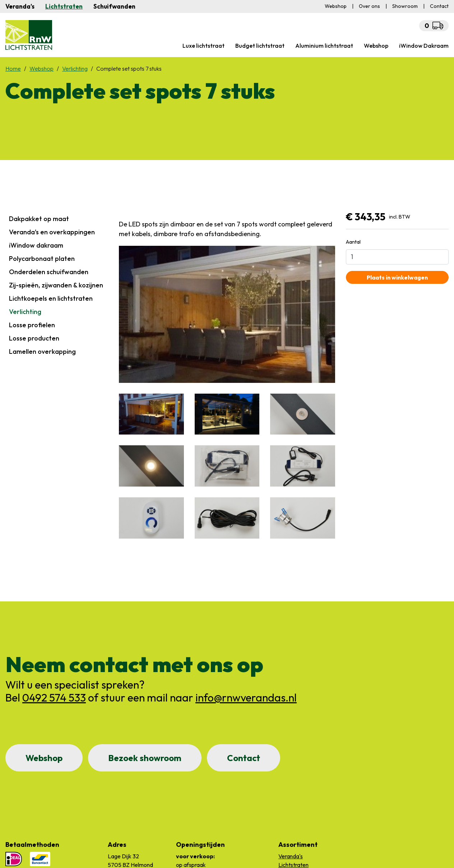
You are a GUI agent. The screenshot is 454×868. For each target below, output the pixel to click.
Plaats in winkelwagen (397, 277)
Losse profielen (32, 325)
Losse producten (34, 338)
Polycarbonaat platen (42, 259)
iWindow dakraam (36, 245)
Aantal (353, 242)
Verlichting (25, 312)
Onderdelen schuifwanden (49, 272)
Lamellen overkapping (42, 351)
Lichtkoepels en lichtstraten (51, 298)
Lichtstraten (64, 6)
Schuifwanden (114, 6)
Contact (244, 758)
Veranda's (20, 6)
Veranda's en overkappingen (52, 232)
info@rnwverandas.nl (246, 698)
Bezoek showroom (145, 758)
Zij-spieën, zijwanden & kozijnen (56, 285)
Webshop (44, 758)
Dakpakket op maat (39, 219)
